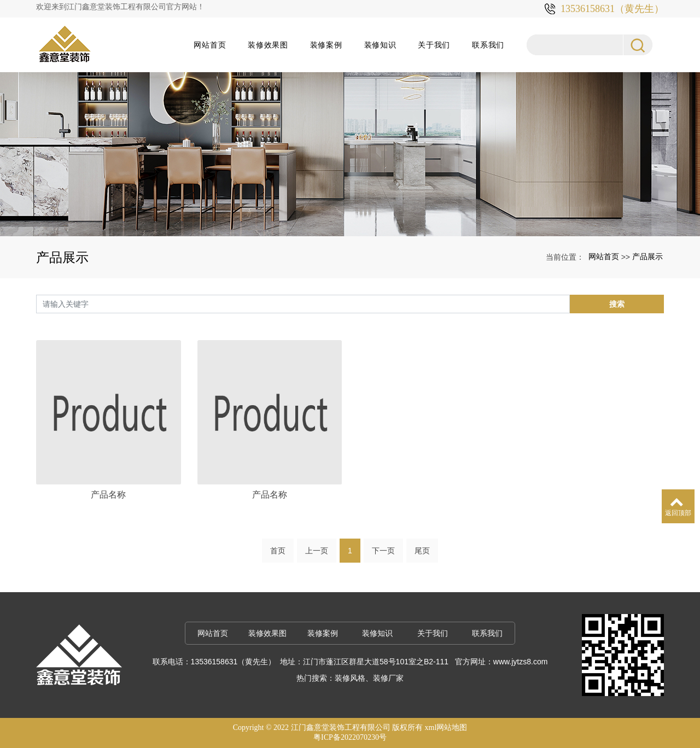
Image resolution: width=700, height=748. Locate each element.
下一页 (383, 551)
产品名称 (108, 495)
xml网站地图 (446, 727)
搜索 (617, 304)
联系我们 (488, 45)
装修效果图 (268, 45)
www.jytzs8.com (521, 662)
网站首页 (210, 45)
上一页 (317, 551)
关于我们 (434, 45)
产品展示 (647, 256)
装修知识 (380, 45)
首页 (278, 551)
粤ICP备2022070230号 (350, 737)
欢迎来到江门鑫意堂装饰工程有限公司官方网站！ (120, 7)
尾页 (422, 551)
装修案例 (326, 45)
